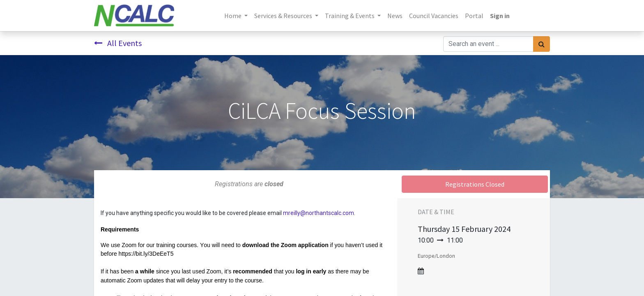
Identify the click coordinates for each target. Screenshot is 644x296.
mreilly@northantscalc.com (319, 213)
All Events (118, 43)
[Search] (542, 44)
